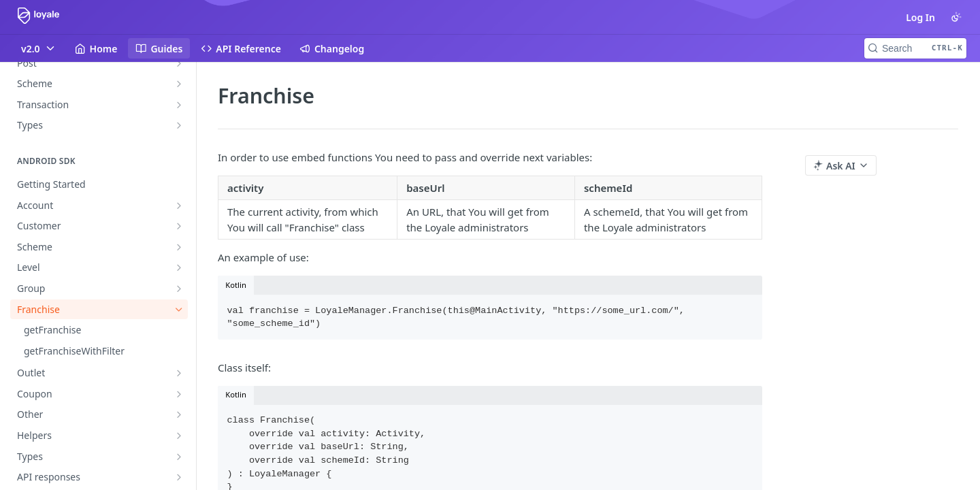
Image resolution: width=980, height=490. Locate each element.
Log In (920, 17)
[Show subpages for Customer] (179, 226)
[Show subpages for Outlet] (179, 373)
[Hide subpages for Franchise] (179, 310)
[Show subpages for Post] (179, 63)
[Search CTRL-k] (915, 48)
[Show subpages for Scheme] (179, 84)
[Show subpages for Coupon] (179, 394)
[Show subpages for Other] (179, 414)
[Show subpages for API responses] (179, 477)
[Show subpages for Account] (179, 206)
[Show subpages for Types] (179, 125)
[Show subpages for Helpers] (179, 436)
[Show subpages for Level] (179, 267)
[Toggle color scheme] (956, 17)
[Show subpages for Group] (179, 289)
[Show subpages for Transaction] (179, 105)
